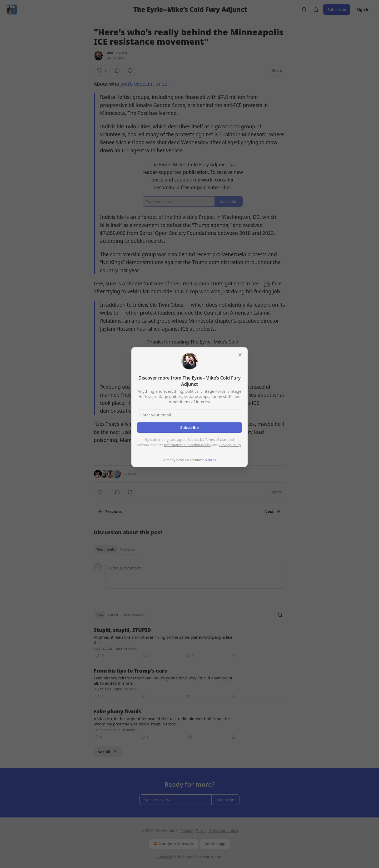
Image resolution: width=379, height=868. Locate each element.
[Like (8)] (102, 70)
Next (273, 511)
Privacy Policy (230, 445)
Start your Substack (173, 844)
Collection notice (224, 831)
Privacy (187, 831)
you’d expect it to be (144, 84)
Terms (201, 831)
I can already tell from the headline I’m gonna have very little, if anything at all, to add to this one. (163, 680)
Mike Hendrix (117, 53)
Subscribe (337, 9)
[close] (240, 355)
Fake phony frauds (118, 711)
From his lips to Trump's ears (130, 671)
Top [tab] (100, 615)
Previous (110, 511)
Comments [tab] (106, 549)
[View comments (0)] (117, 70)
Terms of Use (216, 440)
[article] (189, 643)
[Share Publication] (316, 9)
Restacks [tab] (128, 549)
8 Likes (131, 474)
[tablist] (116, 549)
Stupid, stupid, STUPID (122, 630)
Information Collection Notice (188, 445)
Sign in (363, 9)
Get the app (215, 844)
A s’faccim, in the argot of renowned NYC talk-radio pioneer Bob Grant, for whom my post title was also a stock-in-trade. (162, 721)
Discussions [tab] (133, 615)
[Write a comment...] (195, 576)
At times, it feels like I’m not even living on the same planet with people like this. (163, 640)
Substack (164, 857)
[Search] (304, 9)
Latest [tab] (113, 615)
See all (108, 752)
